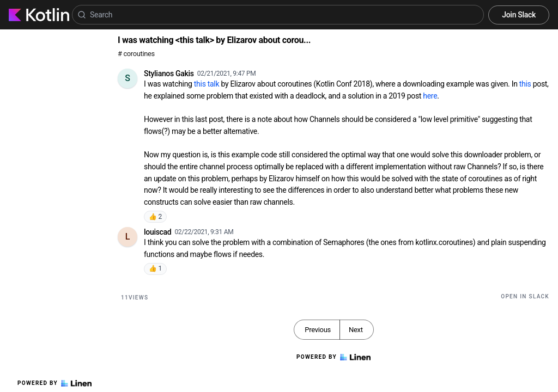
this (525, 84)
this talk (207, 84)
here (430, 96)
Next (356, 330)
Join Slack (519, 15)
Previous (318, 330)
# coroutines (136, 54)
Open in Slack (525, 296)
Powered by (54, 383)
